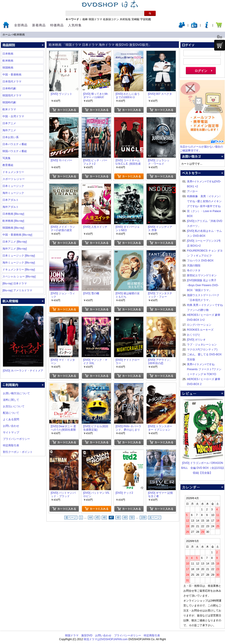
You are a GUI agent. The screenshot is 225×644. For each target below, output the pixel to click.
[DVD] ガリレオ (196, 340)
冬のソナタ (194, 270)
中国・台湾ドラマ (13, 116)
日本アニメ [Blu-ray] (15, 242)
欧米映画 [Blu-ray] (13, 221)
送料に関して (11, 400)
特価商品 (57, 25)
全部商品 (21, 25)
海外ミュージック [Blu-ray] (19, 263)
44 (91, 518)
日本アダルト (11, 200)
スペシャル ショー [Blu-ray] (19, 277)
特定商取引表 (11, 445)
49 (125, 518)
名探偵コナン (111, 19)
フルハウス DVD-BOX (200, 261)
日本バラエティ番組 (15, 144)
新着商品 (39, 25)
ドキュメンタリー (13, 172)
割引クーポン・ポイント (18, 452)
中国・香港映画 (12, 75)
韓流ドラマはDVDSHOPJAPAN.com (106, 639)
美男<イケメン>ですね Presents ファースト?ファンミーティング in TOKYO (204, 369)
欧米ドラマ (9, 109)
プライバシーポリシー (16, 439)
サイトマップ (11, 432)
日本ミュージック (13, 186)
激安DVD (87, 635)
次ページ (155, 518)
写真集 (7, 158)
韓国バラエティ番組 (15, 151)
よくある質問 (11, 419)
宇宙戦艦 (146, 19)
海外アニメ (9, 130)
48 (118, 518)
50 (132, 518)
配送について (11, 413)
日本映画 (8, 54)
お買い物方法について (16, 393)
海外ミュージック (13, 193)
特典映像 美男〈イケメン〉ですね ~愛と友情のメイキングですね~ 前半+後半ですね (205, 201)
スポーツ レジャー (14, 179)
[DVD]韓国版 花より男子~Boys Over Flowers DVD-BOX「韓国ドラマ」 (203, 285)
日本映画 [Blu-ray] (13, 214)
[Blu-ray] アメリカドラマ (17, 290)
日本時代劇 (9, 89)
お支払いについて (14, 406)
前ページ (71, 518)
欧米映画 (19, 35)
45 (97, 518)
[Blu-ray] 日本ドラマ (15, 283)
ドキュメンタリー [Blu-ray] (19, 270)
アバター (192, 191)
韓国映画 (8, 68)
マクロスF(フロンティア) (202, 350)
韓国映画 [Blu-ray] (13, 228)
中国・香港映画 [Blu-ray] (17, 235)
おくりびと (194, 335)
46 (104, 518)
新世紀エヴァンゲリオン (202, 275)
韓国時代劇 (9, 102)
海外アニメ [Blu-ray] (15, 249)
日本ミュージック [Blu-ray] (19, 256)
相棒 (85, 19)
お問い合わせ (11, 426)
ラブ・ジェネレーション (202, 345)
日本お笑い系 (11, 137)
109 (143, 518)
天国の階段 (194, 266)
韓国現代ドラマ (12, 95)
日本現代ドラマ (12, 82)
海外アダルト (11, 207)
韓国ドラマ (95, 19)
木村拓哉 (125, 19)
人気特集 (75, 25)
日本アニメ (9, 123)
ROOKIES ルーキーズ (200, 330)
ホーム (7, 35)
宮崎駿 (135, 19)
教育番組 (8, 165)
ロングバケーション (199, 325)
